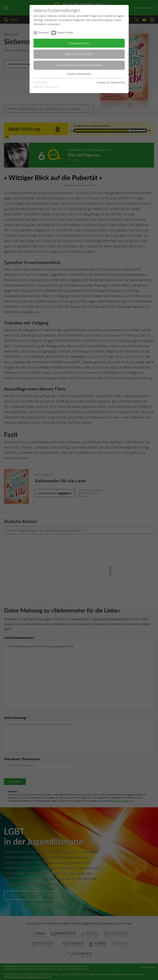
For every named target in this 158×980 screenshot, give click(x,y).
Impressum (103, 82)
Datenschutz (118, 82)
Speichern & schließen (79, 54)
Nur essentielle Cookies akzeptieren (79, 65)
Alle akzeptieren (79, 43)
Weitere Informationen (79, 74)
